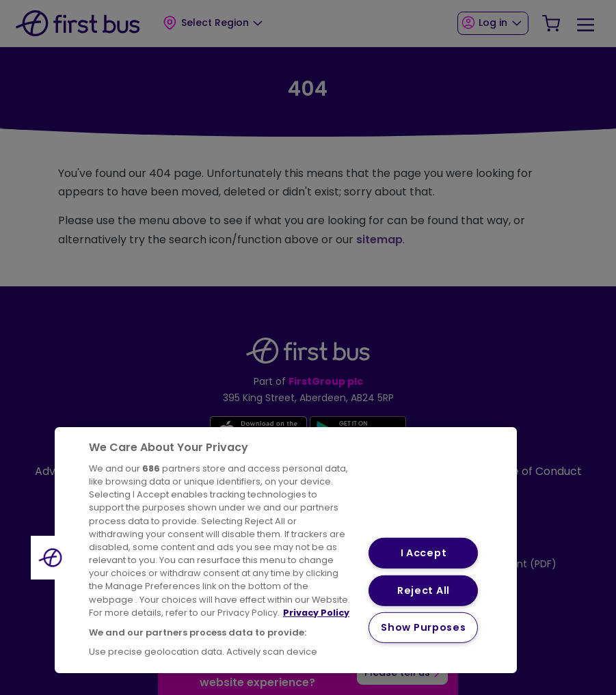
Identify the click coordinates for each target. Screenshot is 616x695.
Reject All (424, 590)
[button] (53, 558)
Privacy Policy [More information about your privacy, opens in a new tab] (316, 613)
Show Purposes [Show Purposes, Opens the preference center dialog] (423, 627)
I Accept (424, 553)
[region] (286, 550)
